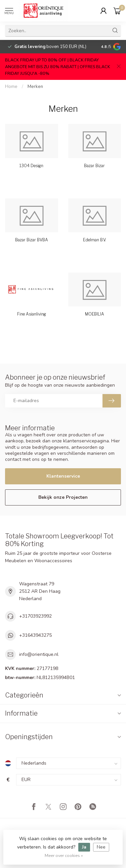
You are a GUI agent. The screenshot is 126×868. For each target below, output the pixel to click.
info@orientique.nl (39, 654)
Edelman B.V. (95, 240)
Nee (101, 847)
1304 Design (31, 166)
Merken (35, 87)
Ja (84, 847)
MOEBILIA (95, 314)
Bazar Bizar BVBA (32, 240)
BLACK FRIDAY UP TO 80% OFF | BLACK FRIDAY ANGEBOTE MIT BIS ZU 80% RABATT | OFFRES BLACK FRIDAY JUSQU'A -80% (58, 67)
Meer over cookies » (64, 855)
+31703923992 (35, 616)
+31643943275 (35, 635)
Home (11, 87)
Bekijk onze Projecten (63, 497)
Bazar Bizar (94, 166)
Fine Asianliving (32, 314)
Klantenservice (63, 476)
